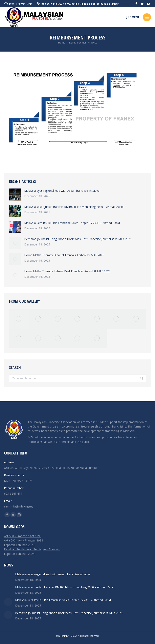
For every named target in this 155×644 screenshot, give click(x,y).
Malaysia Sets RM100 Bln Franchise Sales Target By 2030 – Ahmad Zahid (72, 223)
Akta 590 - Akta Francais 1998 (24, 540)
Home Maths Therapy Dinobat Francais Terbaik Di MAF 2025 (64, 255)
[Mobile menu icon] (147, 17)
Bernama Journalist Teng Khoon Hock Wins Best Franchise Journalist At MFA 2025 (78, 239)
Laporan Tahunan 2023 (19, 545)
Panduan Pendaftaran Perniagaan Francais (32, 549)
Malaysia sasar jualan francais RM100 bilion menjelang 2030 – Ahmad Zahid (74, 207)
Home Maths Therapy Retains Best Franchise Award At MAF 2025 (67, 271)
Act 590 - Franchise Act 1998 (23, 536)
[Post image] (15, 195)
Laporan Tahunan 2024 (19, 554)
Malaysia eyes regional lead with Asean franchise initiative (62, 191)
